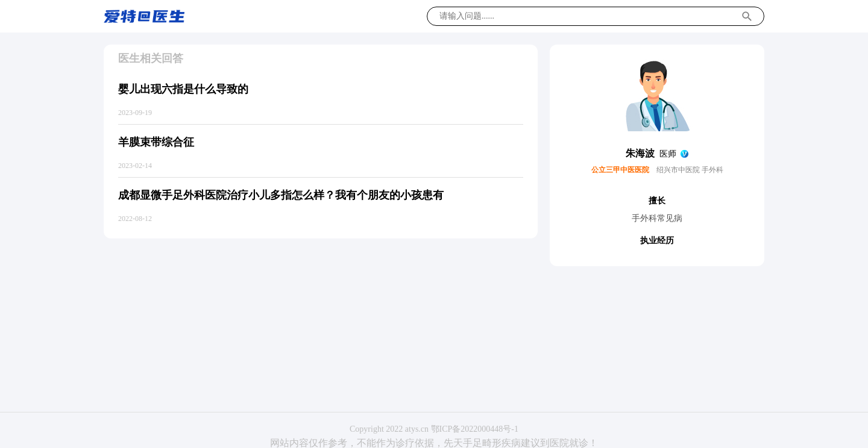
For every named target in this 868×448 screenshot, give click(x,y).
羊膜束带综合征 (156, 142)
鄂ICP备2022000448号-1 (475, 429)
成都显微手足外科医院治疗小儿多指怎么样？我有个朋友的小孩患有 (281, 195)
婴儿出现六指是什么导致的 (183, 89)
